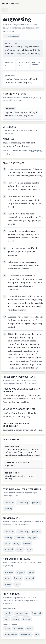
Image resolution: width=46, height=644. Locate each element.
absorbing (16, 151)
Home (5, 10)
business (20, 537)
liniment (27, 619)
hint (37, 635)
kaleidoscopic (22, 613)
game (7, 543)
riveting (7, 154)
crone (7, 629)
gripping (37, 151)
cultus (30, 629)
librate (16, 619)
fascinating (27, 151)
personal (9, 549)
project (20, 549)
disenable (18, 629)
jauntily (8, 613)
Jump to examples (12, 36)
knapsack (37, 613)
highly (17, 543)
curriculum (26, 635)
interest (27, 543)
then (29, 549)
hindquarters (11, 635)
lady (7, 619)
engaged (32, 537)
